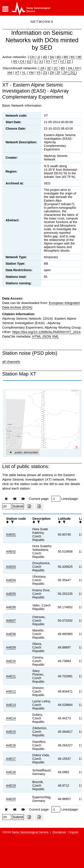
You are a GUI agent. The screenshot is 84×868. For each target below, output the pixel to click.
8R (66, 57)
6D (63, 68)
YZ (62, 61)
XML (55, 336)
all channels (11, 362)
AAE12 (11, 691)
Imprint (74, 832)
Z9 (52, 73)
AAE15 (11, 732)
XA (70, 68)
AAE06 (11, 607)
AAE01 (11, 534)
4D (45, 57)
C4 (22, 61)
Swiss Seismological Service (30, 832)
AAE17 (11, 759)
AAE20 (11, 799)
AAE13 (11, 705)
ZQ (72, 73)
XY (48, 61)
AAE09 (11, 647)
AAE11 (11, 676)
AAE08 (11, 634)
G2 (29, 61)
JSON (47, 336)
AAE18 (11, 772)
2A (42, 68)
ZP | (66, 73)
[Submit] (18, 506)
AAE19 (11, 786)
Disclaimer (59, 832)
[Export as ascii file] (39, 507)
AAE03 (11, 567)
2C (56, 68)
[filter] (12, 522)
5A (52, 57)
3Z (49, 68)
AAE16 (11, 745)
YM (31, 73)
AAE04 (11, 580)
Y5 (38, 73)
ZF (58, 73)
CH (33, 57)
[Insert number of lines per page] (7, 506)
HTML (37, 336)
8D (59, 57)
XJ (41, 61)
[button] (5, 9)
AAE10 (11, 661)
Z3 (45, 73)
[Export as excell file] (29, 507)
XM (10, 73)
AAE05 (11, 594)
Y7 (55, 61)
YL (24, 73)
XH (77, 68)
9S (15, 61)
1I (39, 57)
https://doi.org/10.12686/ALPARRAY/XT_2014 (46, 332)
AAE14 (11, 718)
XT (17, 73)
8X (73, 57)
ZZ (69, 61)
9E (79, 57)
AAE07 (11, 621)
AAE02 (11, 551)
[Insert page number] (56, 499)
